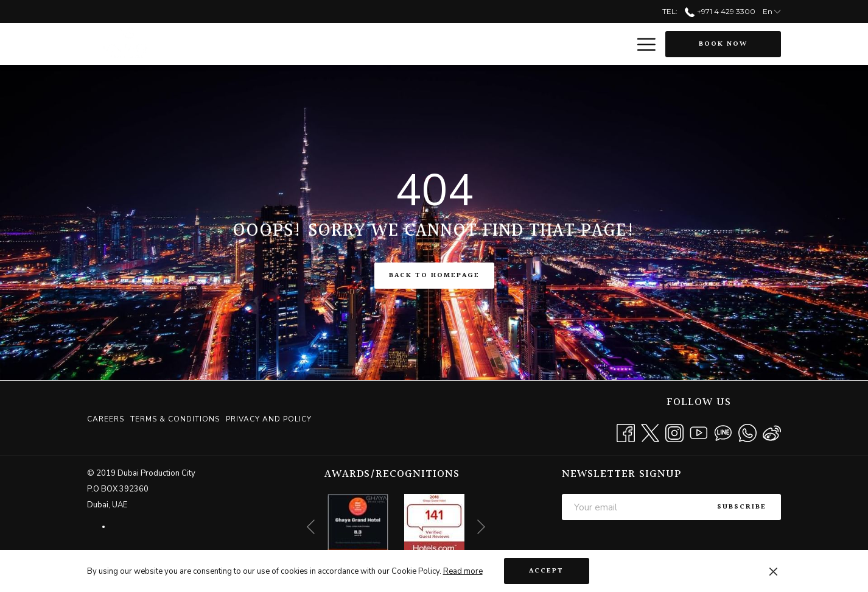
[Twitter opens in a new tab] (650, 432)
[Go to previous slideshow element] (311, 527)
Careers (106, 419)
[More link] (642, 44)
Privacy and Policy (269, 419)
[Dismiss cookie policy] (773, 571)
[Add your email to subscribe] (632, 507)
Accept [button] (546, 571)
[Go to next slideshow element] (481, 527)
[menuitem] (107, 419)
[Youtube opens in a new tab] (699, 432)
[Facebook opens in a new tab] (626, 432)
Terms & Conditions (175, 419)
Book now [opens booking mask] (723, 44)
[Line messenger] (723, 432)
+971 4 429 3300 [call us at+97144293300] (720, 11)
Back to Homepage (434, 276)
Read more (463, 571)
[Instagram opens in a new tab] (674, 432)
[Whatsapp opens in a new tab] (747, 432)
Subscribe (742, 507)
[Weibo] (772, 432)
